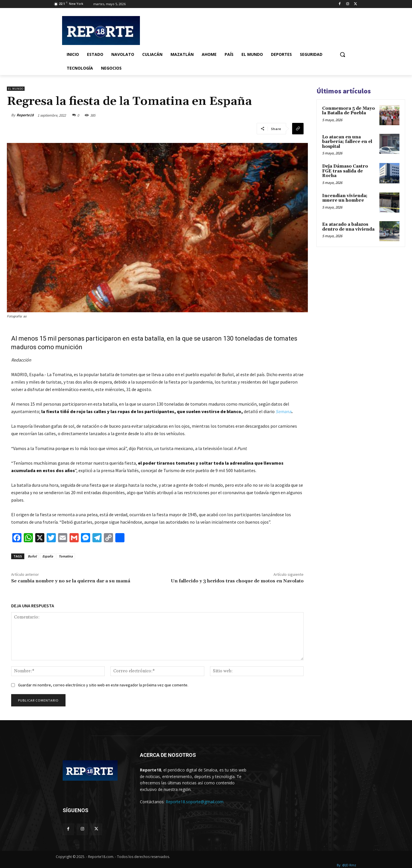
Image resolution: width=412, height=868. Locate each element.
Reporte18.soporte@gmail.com (195, 802)
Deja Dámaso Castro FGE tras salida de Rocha (345, 171)
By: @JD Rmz (346, 865)
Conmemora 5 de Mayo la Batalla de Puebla (348, 111)
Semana (283, 411)
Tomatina (66, 556)
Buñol (32, 556)
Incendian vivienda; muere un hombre (345, 198)
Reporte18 (25, 115)
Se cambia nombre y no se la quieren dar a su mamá (71, 581)
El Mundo (16, 89)
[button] (342, 54)
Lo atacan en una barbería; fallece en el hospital (347, 142)
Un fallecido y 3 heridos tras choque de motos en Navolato (237, 581)
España (48, 556)
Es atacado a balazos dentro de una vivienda (348, 227)
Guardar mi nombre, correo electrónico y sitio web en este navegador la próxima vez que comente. (103, 685)
